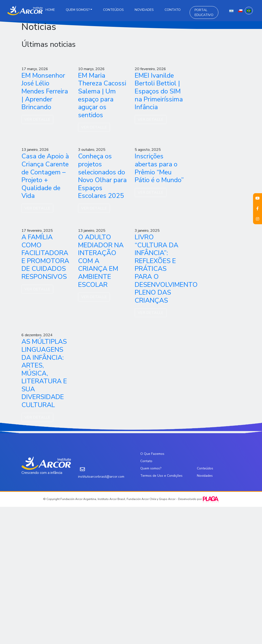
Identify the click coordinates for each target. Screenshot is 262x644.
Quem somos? (78, 10)
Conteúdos (113, 10)
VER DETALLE (37, 120)
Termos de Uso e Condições (161, 476)
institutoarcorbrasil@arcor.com (101, 477)
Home (50, 10)
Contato (173, 10)
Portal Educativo (204, 12)
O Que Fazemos (152, 454)
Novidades (144, 10)
